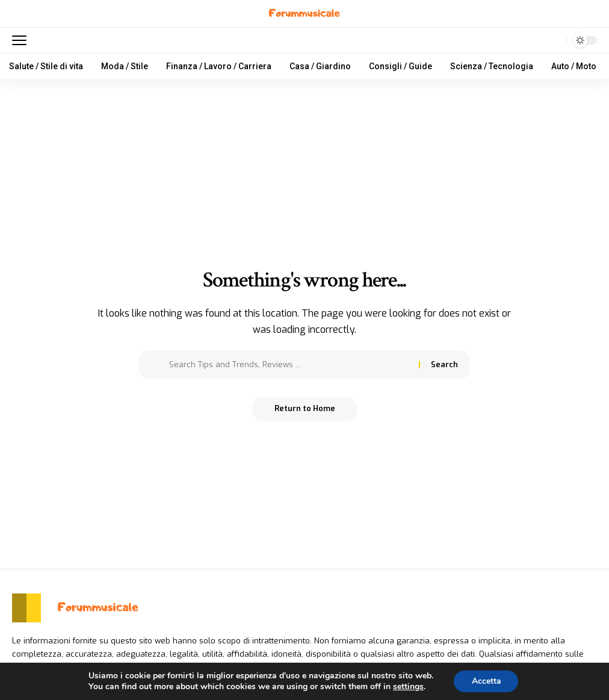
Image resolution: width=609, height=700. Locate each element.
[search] (554, 40)
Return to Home (305, 409)
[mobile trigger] (22, 40)
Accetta (486, 681)
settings (408, 687)
